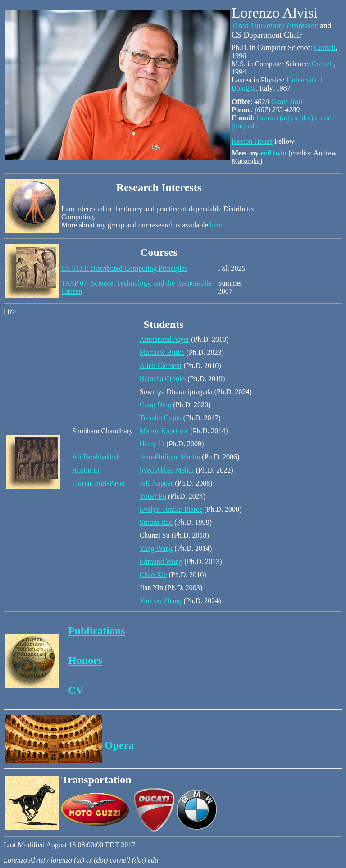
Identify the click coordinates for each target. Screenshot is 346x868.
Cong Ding (156, 405)
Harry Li (152, 444)
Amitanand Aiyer (165, 339)
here (216, 225)
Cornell (325, 48)
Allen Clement (161, 366)
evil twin (273, 153)
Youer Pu (153, 496)
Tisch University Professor (275, 26)
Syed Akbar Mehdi (167, 470)
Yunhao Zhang (161, 601)
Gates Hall (287, 102)
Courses (159, 252)
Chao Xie (153, 575)
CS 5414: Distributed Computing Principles (124, 268)
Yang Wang (156, 548)
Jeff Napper (157, 483)
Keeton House (252, 141)
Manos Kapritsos (164, 431)
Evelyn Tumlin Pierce (171, 509)
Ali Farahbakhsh (96, 457)
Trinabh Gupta (161, 418)
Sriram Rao (156, 522)
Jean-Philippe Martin (170, 457)
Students (163, 324)
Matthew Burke (162, 352)
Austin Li (86, 470)
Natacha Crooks (163, 379)
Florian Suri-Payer (99, 483)
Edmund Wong (161, 561)
